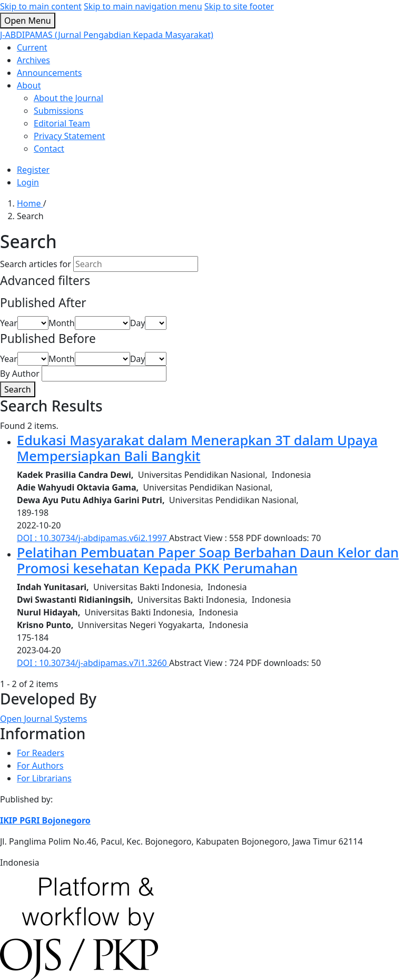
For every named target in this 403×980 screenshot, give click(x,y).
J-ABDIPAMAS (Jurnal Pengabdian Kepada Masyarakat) (107, 35)
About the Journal (68, 98)
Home (30, 203)
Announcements (49, 73)
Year (9, 323)
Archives (33, 60)
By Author (20, 374)
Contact (49, 149)
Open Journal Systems (43, 719)
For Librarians (44, 778)
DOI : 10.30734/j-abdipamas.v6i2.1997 (93, 538)
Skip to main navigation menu (143, 6)
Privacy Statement (70, 136)
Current (32, 47)
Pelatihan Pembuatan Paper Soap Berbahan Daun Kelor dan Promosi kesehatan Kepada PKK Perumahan (208, 560)
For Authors (40, 766)
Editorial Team (62, 123)
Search (18, 389)
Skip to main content (41, 6)
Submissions (58, 111)
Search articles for (36, 264)
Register (33, 170)
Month (62, 323)
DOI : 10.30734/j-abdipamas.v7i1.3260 (93, 663)
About (29, 85)
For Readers (41, 753)
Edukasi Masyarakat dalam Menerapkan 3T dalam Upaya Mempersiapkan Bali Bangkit (197, 448)
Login (28, 182)
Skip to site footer (239, 6)
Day (138, 323)
